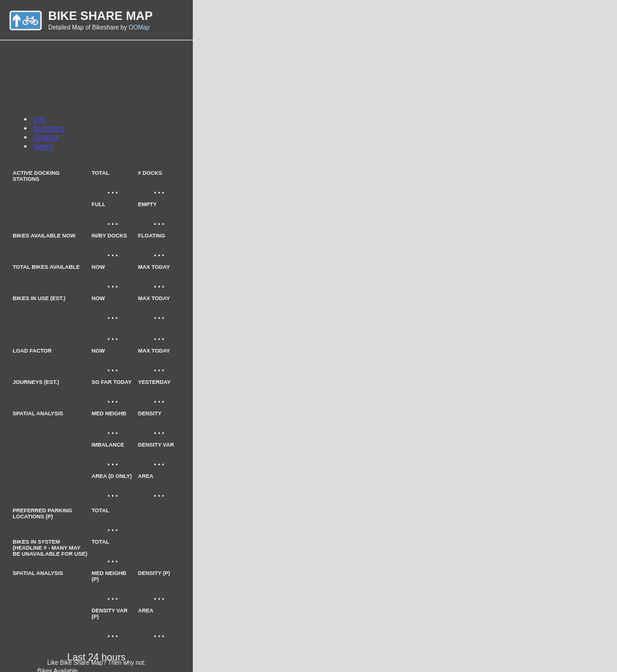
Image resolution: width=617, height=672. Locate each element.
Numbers (49, 128)
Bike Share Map (100, 16)
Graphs (46, 137)
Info (40, 119)
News (43, 146)
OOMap (139, 27)
